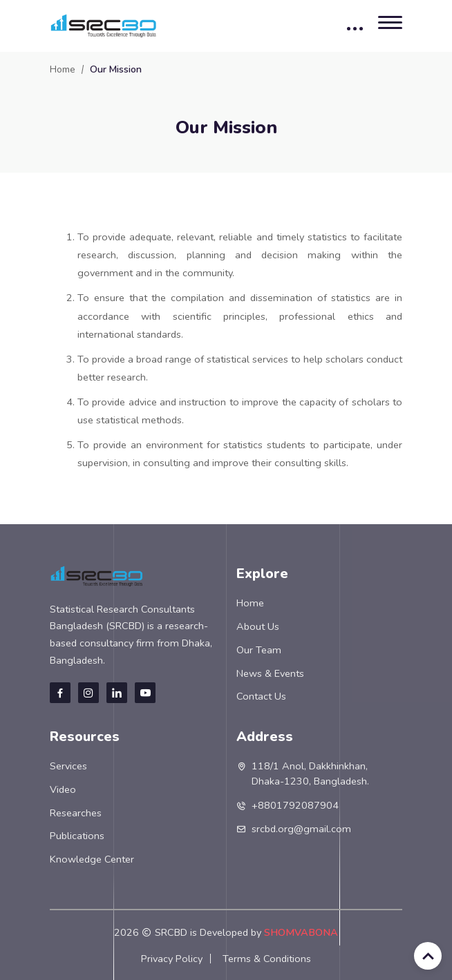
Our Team (259, 650)
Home (63, 69)
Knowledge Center (92, 859)
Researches (76, 813)
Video (63, 789)
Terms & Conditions (267, 959)
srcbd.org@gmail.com (301, 829)
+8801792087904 (295, 805)
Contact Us (261, 696)
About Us (258, 626)
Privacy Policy (172, 959)
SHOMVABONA (301, 932)
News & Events (270, 673)
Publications (77, 836)
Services (68, 766)
